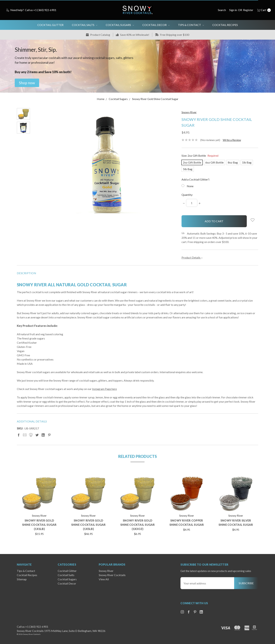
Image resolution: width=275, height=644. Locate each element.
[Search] (222, 10)
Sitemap (22, 584)
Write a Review (232, 140)
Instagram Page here (104, 390)
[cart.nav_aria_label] (263, 10)
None (190, 186)
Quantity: (187, 195)
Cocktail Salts (85, 25)
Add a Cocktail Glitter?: (196, 179)
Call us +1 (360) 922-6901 (33, 627)
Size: (200, 156)
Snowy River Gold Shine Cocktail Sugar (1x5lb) (88, 525)
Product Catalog (98, 35)
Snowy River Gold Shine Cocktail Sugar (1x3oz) (138, 525)
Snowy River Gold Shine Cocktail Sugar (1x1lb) (39, 525)
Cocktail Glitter (50, 25)
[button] (27, 83)
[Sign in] (233, 10)
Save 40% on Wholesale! (133, 35)
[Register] (248, 10)
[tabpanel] (39, 506)
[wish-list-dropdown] (252, 220)
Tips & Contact (191, 25)
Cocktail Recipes (225, 25)
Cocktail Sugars (120, 25)
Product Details (192, 257)
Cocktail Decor (156, 25)
